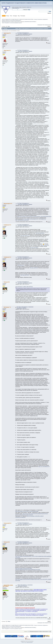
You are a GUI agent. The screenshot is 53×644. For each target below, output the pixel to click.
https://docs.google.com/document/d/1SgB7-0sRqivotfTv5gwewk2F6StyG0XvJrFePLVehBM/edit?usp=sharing (28, 569)
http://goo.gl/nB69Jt (34, 268)
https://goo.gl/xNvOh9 (45, 245)
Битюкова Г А (7, 307)
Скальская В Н (8, 523)
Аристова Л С (7, 33)
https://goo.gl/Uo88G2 (34, 248)
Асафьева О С (7, 225)
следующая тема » (48, 25)
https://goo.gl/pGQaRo (40, 233)
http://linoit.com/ (21, 265)
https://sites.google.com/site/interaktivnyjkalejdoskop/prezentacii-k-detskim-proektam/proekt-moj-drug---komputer (32, 514)
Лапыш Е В (7, 282)
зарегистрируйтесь (16, 8)
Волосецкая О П (8, 204)
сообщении (41, 615)
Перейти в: (26, 632)
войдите (28, 7)
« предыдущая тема (41, 25)
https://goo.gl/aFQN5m (25, 275)
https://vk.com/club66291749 (44, 467)
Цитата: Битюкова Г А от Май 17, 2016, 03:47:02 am (24, 287)
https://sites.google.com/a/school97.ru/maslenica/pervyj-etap (27, 511)
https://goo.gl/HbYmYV (25, 236)
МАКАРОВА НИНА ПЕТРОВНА (30, 22)
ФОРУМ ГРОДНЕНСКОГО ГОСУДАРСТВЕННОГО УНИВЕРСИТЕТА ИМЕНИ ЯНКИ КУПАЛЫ (24, 3)
